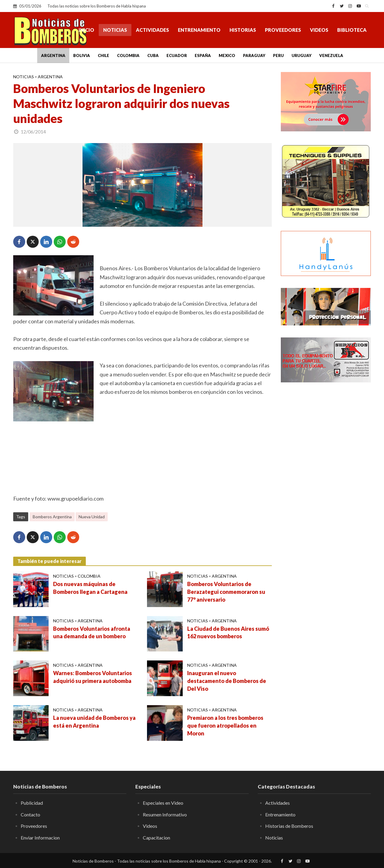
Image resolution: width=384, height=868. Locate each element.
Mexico (227, 55)
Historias (243, 30)
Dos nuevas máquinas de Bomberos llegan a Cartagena (90, 588)
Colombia (128, 55)
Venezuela (331, 55)
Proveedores (283, 30)
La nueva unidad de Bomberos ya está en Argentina (94, 722)
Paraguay (254, 55)
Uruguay (301, 55)
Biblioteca (352, 30)
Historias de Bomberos (289, 826)
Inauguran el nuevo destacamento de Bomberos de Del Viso (227, 681)
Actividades (152, 30)
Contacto (30, 814)
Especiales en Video (163, 803)
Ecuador (177, 55)
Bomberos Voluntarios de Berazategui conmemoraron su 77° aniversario (226, 592)
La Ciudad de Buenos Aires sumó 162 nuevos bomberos (228, 633)
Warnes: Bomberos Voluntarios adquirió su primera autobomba (93, 677)
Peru (278, 55)
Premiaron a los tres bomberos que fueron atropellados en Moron (225, 726)
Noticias (115, 30)
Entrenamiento (199, 30)
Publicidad (32, 803)
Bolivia (82, 55)
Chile (103, 55)
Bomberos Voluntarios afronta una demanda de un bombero (92, 633)
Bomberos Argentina (52, 517)
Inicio (86, 30)
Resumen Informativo (165, 814)
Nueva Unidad (92, 517)
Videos (319, 30)
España (203, 55)
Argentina (53, 55)
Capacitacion (156, 838)
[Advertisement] (326, 484)
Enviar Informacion (40, 838)
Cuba (153, 55)
